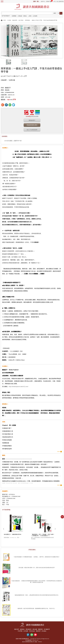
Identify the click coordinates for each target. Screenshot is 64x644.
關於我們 (16, 629)
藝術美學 (15, 20)
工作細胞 (35, 16)
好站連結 (44, 631)
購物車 (48, 1)
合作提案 (26, 631)
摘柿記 (25, 16)
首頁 (4, 20)
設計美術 (21, 20)
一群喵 (30, 16)
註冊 (34, 1)
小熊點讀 (20, 16)
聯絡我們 (38, 631)
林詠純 (7, 90)
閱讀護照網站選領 (32, 125)
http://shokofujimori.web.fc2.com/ (19, 387)
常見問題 (20, 631)
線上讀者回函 (60, 1)
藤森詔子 (8, 88)
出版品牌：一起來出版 (8, 80)
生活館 (9, 20)
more (59, 452)
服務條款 (22, 629)
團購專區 (41, 629)
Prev (3, 529)
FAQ (55, 1)
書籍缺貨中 (32, 120)
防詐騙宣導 (47, 629)
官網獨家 (14, 16)
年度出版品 (32, 631)
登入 (38, 1)
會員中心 (43, 1)
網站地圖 (35, 629)
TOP (62, 517)
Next (55, 529)
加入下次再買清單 (32, 130)
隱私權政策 (28, 629)
